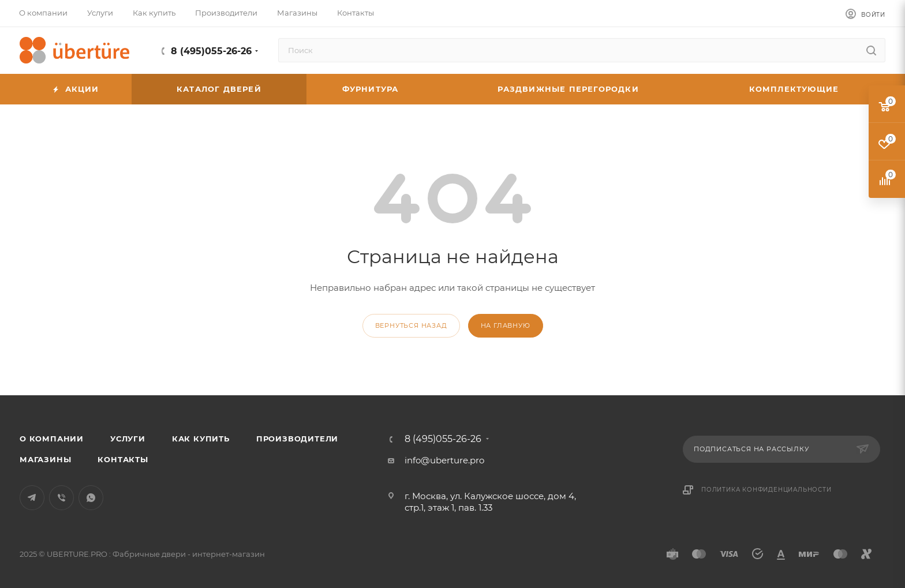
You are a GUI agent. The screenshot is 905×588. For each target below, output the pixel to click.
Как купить (201, 439)
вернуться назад (411, 325)
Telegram (32, 498)
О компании (52, 439)
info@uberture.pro (444, 460)
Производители (297, 439)
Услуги (128, 439)
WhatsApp (91, 498)
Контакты (123, 459)
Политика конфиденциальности (766, 490)
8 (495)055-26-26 (211, 51)
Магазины (45, 459)
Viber (61, 498)
